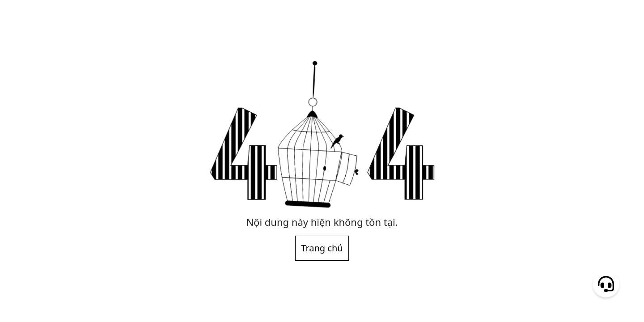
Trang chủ (322, 248)
